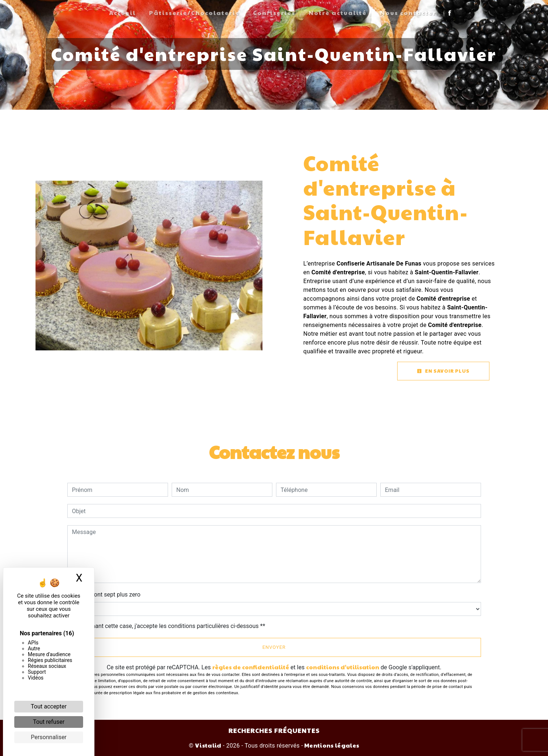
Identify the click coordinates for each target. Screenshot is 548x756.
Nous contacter (408, 13)
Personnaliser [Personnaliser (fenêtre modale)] (49, 737)
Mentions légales (331, 745)
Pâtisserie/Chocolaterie (194, 13)
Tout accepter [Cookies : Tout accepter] (49, 706)
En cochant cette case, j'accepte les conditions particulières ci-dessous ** (170, 626)
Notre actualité (338, 13)
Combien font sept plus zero (104, 595)
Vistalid (208, 745)
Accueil (122, 13)
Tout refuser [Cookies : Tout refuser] (49, 722)
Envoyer (274, 647)
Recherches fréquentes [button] (274, 730)
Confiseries (274, 13)
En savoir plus (443, 371)
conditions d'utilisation (343, 667)
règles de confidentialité (251, 667)
